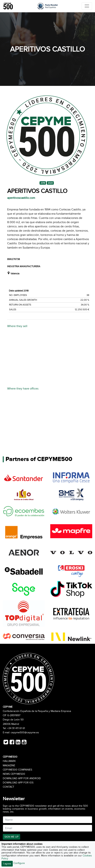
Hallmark (9, 761)
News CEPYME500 (14, 774)
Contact (9, 787)
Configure (19, 863)
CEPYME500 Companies (17, 770)
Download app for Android (22, 778)
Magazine (9, 766)
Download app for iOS (18, 783)
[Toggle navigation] (87, 6)
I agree (7, 864)
